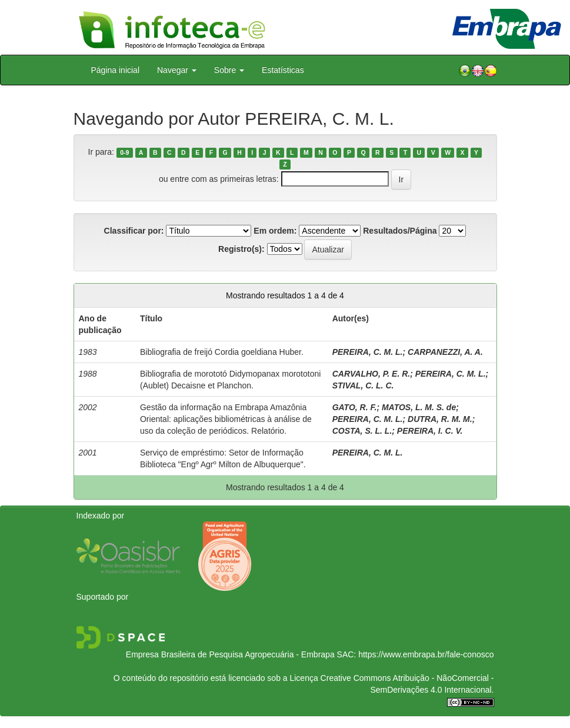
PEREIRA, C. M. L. (368, 352)
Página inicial (116, 70)
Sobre (229, 70)
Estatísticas (283, 70)
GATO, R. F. (355, 407)
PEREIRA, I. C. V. (430, 431)
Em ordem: (275, 231)
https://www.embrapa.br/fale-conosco (426, 654)
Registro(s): (241, 249)
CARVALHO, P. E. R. (371, 374)
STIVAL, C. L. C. (363, 385)
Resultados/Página (400, 231)
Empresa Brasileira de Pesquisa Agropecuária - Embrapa (230, 654)
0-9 (124, 152)
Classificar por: (134, 231)
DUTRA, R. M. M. (440, 419)
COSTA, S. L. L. (362, 431)
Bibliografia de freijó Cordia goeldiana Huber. (222, 352)
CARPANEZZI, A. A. (445, 352)
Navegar (177, 70)
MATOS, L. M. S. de (419, 407)
